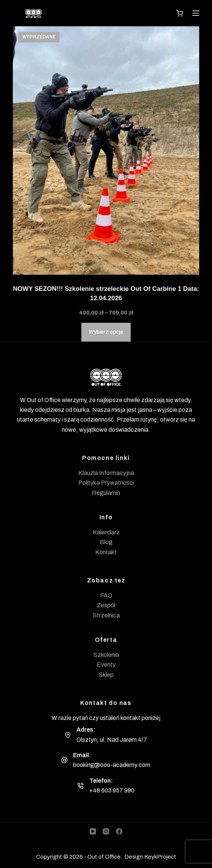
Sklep (106, 675)
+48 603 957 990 (112, 790)
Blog (106, 542)
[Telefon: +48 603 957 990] (81, 786)
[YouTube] (93, 831)
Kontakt (106, 552)
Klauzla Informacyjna (106, 473)
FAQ (106, 595)
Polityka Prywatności (106, 483)
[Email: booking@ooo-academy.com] (64, 760)
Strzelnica (106, 615)
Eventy (106, 665)
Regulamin (106, 493)
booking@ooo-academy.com (112, 765)
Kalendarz (106, 532)
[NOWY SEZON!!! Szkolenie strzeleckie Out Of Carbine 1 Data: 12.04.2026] (106, 150)
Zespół (106, 605)
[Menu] (196, 13)
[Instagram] (106, 831)
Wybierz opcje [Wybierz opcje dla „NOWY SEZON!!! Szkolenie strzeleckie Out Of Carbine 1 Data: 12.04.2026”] (106, 332)
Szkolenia (106, 655)
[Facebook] (119, 831)
